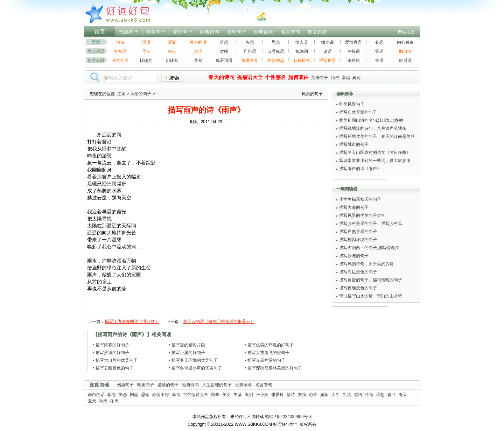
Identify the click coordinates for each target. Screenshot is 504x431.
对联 (224, 51)
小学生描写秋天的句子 (360, 199)
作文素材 (96, 61)
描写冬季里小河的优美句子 (197, 368)
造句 (198, 61)
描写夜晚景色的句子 (358, 288)
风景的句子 (141, 94)
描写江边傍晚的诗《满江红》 (132, 322)
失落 (238, 395)
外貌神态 (276, 61)
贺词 (198, 51)
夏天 (92, 401)
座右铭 (353, 61)
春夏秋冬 (250, 61)
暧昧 (172, 42)
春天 (403, 395)
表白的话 (96, 395)
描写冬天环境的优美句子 (195, 360)
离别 (356, 78)
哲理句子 (237, 32)
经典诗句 (210, 32)
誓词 (379, 51)
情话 (146, 42)
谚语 (328, 51)
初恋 (379, 42)
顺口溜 (405, 51)
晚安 (172, 51)
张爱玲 (278, 395)
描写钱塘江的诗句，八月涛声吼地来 (373, 128)
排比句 (172, 61)
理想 (380, 395)
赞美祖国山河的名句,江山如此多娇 (371, 120)
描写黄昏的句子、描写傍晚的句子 (371, 280)
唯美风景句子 (352, 104)
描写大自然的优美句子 (117, 360)
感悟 (358, 395)
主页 (121, 94)
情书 (335, 78)
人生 (336, 395)
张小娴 (262, 395)
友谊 (302, 395)
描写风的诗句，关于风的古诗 (366, 264)
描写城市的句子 (354, 144)
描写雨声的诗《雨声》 (360, 169)
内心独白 (405, 42)
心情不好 (161, 395)
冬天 (114, 401)
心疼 (313, 395)
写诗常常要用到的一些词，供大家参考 (375, 161)
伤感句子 (129, 32)
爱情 (96, 42)
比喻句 (146, 61)
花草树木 (302, 61)
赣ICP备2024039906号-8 (288, 417)
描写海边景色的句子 (358, 272)
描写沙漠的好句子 (112, 353)
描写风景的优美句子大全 (362, 215)
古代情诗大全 (196, 395)
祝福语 (120, 51)
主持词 (353, 51)
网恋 (134, 395)
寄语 (379, 61)
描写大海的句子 (354, 207)
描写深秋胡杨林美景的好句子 (275, 368)
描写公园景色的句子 (114, 368)
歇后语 (405, 61)
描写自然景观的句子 (358, 112)
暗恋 (224, 42)
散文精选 (317, 32)
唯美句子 (156, 32)
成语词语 (224, 61)
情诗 (120, 42)
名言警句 (290, 32)
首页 (100, 32)
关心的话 (198, 42)
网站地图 (406, 32)
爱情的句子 (168, 385)
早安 (146, 51)
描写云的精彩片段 (188, 345)
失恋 (250, 42)
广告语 (250, 51)
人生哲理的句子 (217, 385)
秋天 (103, 401)
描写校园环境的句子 (358, 240)
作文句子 (120, 61)
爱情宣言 (353, 42)
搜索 (172, 78)
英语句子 (320, 78)
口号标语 (276, 51)
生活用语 (96, 51)
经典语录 (264, 32)
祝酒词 (302, 51)
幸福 (346, 78)
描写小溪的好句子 (188, 353)
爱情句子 (183, 32)
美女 (226, 395)
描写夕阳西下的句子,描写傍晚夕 (369, 248)
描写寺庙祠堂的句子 (266, 360)
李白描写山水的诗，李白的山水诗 (371, 296)
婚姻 (324, 395)
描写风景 (328, 61)
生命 (369, 395)
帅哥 (215, 395)
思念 (276, 42)
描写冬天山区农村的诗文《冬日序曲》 (375, 153)
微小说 (328, 42)
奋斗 (392, 395)
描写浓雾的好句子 (112, 345)
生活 (347, 395)
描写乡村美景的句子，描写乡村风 (371, 224)
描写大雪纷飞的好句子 (268, 353)
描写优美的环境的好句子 (271, 345)
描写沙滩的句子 (354, 256)
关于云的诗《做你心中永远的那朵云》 (219, 322)
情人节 (302, 42)
